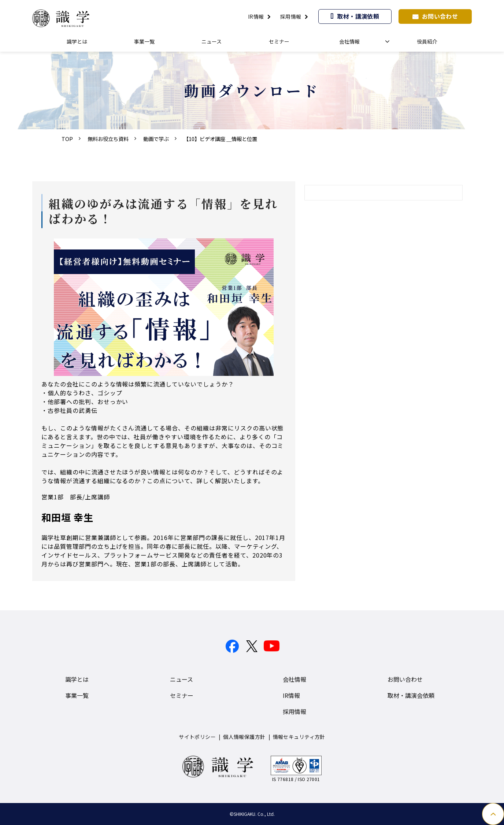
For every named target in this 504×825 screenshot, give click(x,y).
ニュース (212, 41)
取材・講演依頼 (358, 16)
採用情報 (291, 16)
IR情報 (256, 16)
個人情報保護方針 (244, 737)
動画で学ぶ (156, 139)
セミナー (279, 41)
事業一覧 (144, 41)
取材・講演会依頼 (411, 695)
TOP (67, 139)
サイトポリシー (197, 737)
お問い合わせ (440, 16)
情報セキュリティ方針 (299, 737)
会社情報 (349, 41)
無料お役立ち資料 (108, 139)
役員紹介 (427, 41)
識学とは (77, 41)
